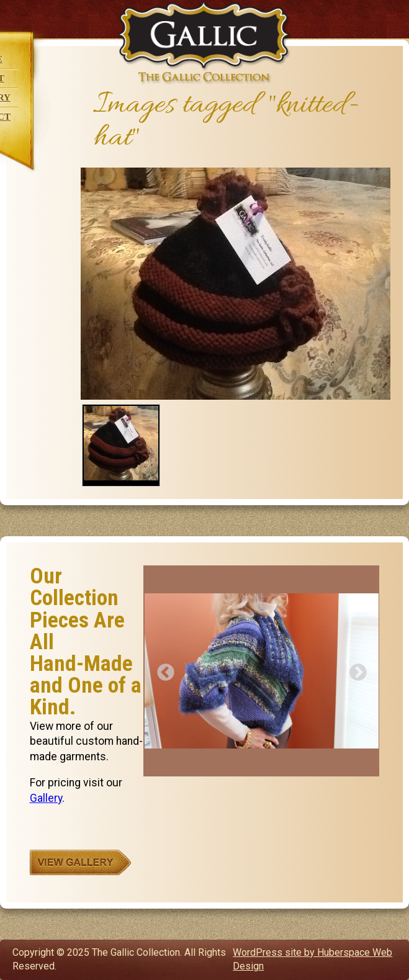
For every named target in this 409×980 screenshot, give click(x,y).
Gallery (46, 798)
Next (354, 669)
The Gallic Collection (204, 43)
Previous (162, 669)
